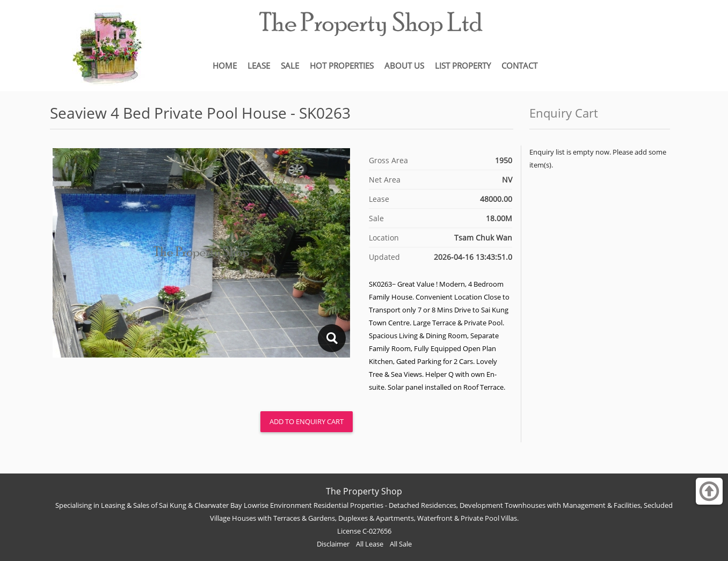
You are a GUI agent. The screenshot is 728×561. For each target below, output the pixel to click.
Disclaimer (333, 544)
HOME (225, 65)
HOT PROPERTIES (342, 65)
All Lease (370, 544)
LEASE (259, 65)
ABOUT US (404, 65)
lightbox (332, 338)
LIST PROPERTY (463, 65)
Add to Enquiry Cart (307, 421)
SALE (290, 65)
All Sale (401, 544)
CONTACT (519, 65)
